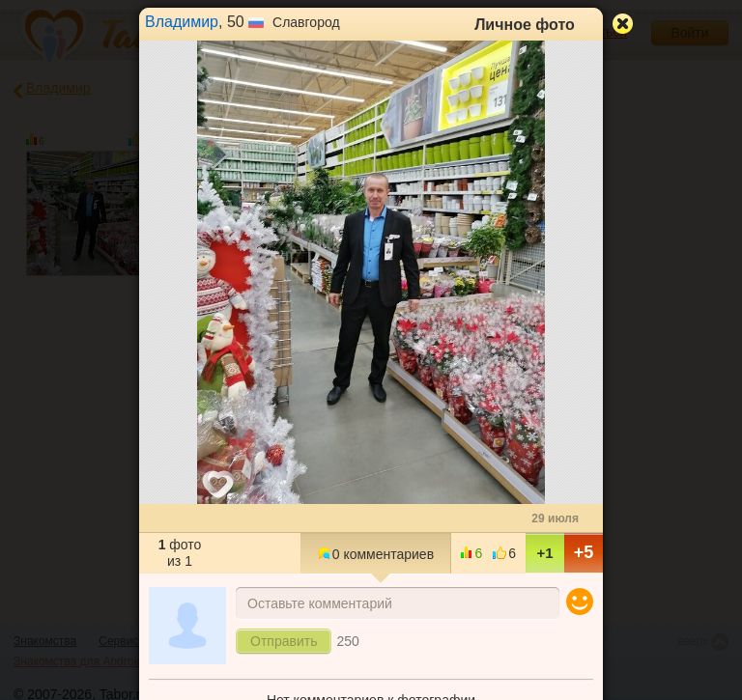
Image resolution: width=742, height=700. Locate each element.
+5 (584, 552)
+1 (544, 553)
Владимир (182, 22)
